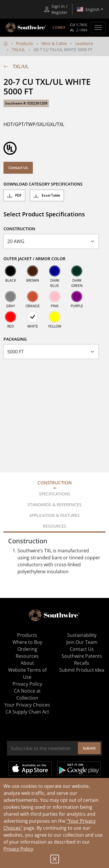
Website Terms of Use (27, 673)
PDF (14, 195)
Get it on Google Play (79, 769)
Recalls (82, 663)
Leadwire (84, 43)
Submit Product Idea (82, 670)
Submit (89, 748)
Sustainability (82, 635)
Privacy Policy (18, 849)
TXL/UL (18, 50)
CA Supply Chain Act (27, 712)
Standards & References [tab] (54, 505)
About (27, 663)
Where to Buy (27, 642)
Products (25, 43)
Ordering (27, 649)
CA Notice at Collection (27, 694)
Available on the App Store (30, 769)
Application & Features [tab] (54, 515)
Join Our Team (82, 642)
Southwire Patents (82, 656)
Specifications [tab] (55, 494)
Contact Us (18, 168)
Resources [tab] (55, 526)
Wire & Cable (54, 43)
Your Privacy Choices (27, 705)
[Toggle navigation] (98, 28)
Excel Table (47, 195)
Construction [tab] (55, 483)
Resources (27, 656)
